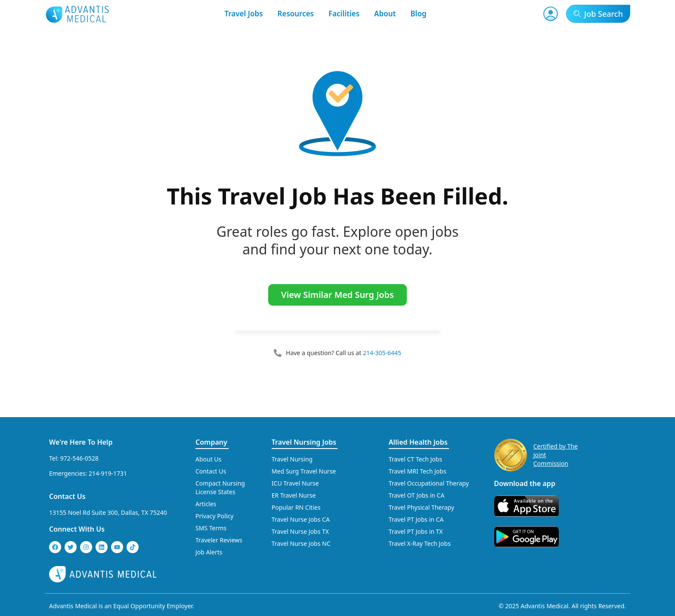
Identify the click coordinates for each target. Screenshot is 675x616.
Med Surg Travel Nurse (304, 471)
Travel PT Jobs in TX (416, 531)
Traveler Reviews (219, 540)
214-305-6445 (382, 353)
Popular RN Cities (296, 507)
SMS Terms (211, 528)
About (385, 14)
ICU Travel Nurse (295, 483)
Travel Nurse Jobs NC (301, 543)
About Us (208, 459)
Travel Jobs (243, 14)
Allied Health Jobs (418, 442)
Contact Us (67, 496)
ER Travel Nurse (294, 495)
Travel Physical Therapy (421, 507)
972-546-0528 (79, 458)
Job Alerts (209, 552)
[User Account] (551, 14)
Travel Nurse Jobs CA (301, 519)
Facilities (344, 14)
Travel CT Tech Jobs (415, 459)
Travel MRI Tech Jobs (418, 471)
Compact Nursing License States (220, 488)
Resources (296, 14)
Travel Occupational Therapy (429, 483)
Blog (418, 14)
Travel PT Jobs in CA (416, 519)
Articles (206, 504)
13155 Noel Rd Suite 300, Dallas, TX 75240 (108, 512)
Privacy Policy (214, 516)
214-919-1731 (108, 473)
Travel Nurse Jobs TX (300, 531)
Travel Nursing (292, 459)
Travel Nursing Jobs (304, 442)
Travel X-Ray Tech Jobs (420, 543)
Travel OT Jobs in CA (417, 495)
